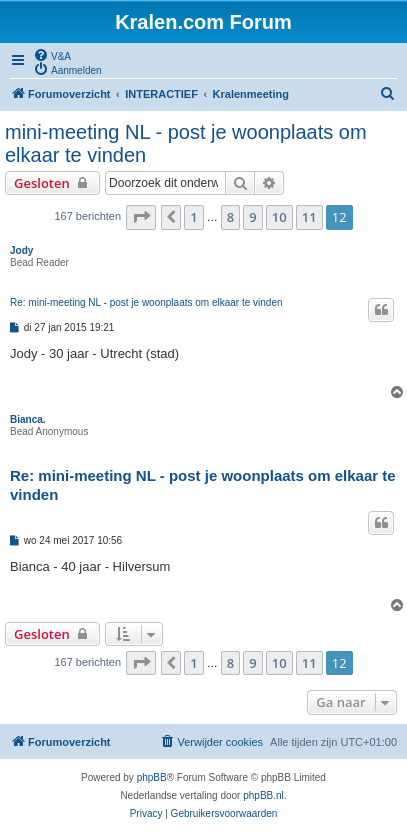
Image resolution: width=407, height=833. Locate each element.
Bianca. (28, 419)
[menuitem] (52, 55)
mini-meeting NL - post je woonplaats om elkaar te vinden (186, 143)
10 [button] (279, 217)
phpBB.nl (263, 795)
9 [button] (252, 217)
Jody (21, 250)
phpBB (152, 777)
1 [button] (193, 217)
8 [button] (230, 217)
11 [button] (309, 217)
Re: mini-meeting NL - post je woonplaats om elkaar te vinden (146, 302)
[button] (141, 217)
